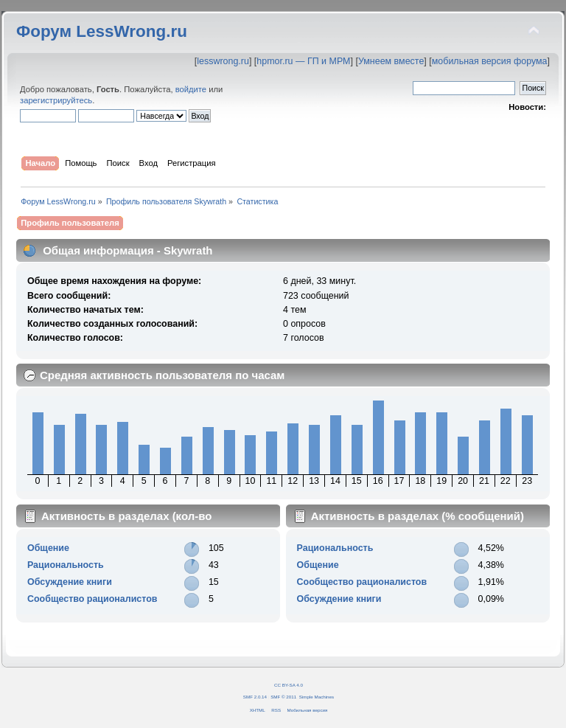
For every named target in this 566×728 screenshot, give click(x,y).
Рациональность (66, 565)
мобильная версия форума (490, 61)
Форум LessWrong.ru (102, 31)
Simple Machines (317, 697)
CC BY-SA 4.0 (289, 685)
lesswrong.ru (223, 61)
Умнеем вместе (391, 61)
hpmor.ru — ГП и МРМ (303, 61)
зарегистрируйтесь (56, 100)
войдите (191, 89)
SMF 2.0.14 (255, 697)
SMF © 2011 (283, 697)
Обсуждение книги (70, 582)
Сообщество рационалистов (92, 599)
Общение (48, 548)
